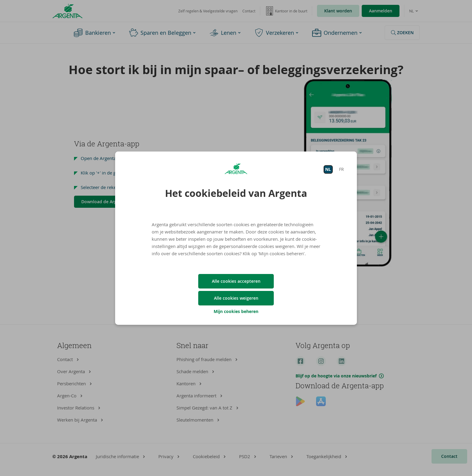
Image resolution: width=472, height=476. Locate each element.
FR (341, 169)
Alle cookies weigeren (236, 298)
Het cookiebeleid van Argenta (236, 193)
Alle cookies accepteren (236, 281)
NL (328, 169)
